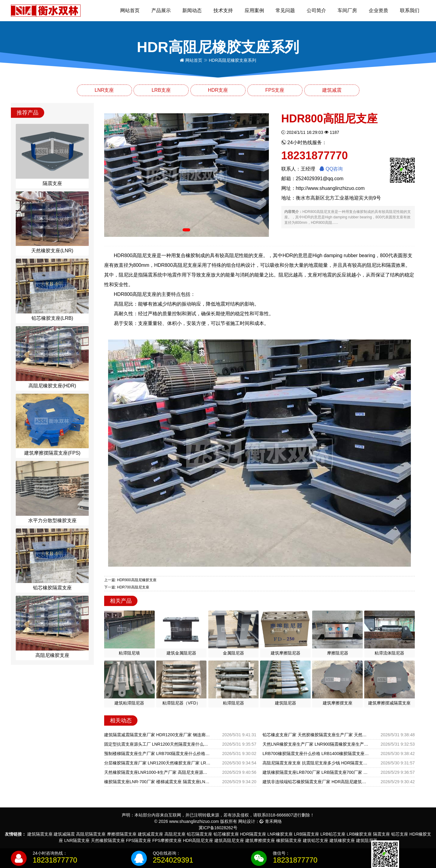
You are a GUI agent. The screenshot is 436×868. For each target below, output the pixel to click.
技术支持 (223, 10)
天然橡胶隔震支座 (108, 840)
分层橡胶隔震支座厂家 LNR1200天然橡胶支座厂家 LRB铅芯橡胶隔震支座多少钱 (157, 763)
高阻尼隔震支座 (91, 834)
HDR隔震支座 (253, 834)
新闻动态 (192, 10)
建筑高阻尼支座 (229, 840)
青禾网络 (271, 821)
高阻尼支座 (175, 834)
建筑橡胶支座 (342, 840)
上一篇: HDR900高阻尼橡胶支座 (130, 580)
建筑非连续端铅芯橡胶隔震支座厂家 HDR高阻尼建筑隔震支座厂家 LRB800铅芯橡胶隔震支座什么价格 (316, 782)
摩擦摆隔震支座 (122, 834)
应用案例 (254, 10)
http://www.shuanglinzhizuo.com (330, 188)
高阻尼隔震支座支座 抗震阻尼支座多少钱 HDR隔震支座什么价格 (316, 763)
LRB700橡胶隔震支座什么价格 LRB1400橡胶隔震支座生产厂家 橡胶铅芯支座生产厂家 (316, 754)
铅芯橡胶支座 (226, 834)
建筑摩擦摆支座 (260, 840)
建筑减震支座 (150, 834)
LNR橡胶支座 (280, 834)
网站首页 (130, 10)
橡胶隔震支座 (289, 840)
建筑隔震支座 (40, 834)
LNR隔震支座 (77, 840)
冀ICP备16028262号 (218, 828)
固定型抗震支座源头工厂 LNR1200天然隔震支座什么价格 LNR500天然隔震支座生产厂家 (157, 744)
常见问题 (285, 10)
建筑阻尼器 (367, 840)
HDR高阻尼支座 (198, 840)
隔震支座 (381, 834)
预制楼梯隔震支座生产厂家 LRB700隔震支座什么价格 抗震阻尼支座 (157, 754)
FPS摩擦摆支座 (167, 840)
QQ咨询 (331, 169)
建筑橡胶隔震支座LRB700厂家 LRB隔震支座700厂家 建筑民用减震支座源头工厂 (316, 772)
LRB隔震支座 (307, 834)
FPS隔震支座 (139, 840)
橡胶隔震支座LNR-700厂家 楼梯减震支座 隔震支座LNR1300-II (157, 782)
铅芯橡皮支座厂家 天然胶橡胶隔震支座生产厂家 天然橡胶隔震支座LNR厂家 (316, 735)
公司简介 (316, 10)
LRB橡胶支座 (359, 834)
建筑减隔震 (64, 834)
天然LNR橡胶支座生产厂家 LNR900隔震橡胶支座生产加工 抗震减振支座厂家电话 (316, 744)
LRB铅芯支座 (333, 834)
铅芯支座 (400, 834)
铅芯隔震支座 (200, 834)
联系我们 (410, 10)
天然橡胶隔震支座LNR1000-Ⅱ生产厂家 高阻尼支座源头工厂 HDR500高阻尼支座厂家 (157, 772)
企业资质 (378, 10)
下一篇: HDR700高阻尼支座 (127, 587)
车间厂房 (347, 10)
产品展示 (161, 10)
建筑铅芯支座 (315, 840)
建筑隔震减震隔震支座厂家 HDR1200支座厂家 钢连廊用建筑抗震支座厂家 (157, 735)
